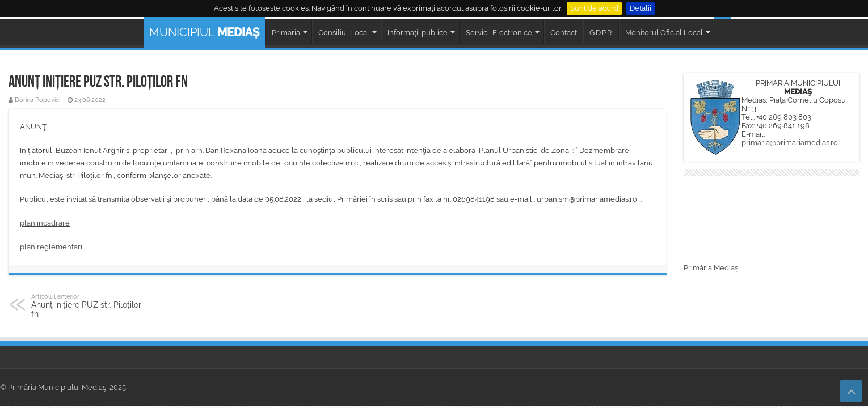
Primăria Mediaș (711, 268)
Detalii (641, 8)
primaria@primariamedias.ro (790, 143)
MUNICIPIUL (204, 32)
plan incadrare (45, 223)
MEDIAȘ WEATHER (772, 221)
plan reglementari (51, 247)
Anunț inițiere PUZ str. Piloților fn (89, 305)
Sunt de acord (594, 8)
